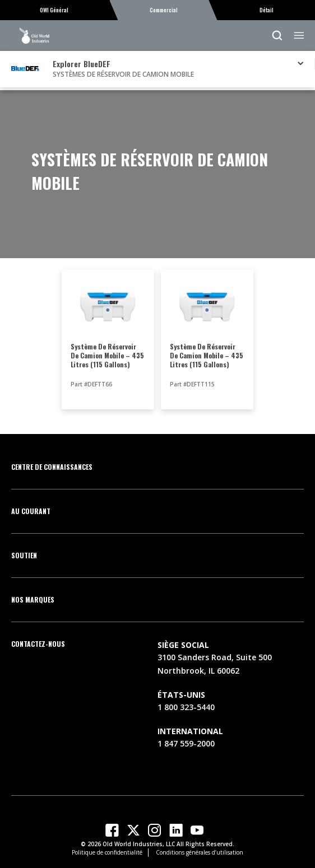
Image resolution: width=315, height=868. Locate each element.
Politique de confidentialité (107, 852)
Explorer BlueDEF (82, 64)
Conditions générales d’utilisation (200, 852)
